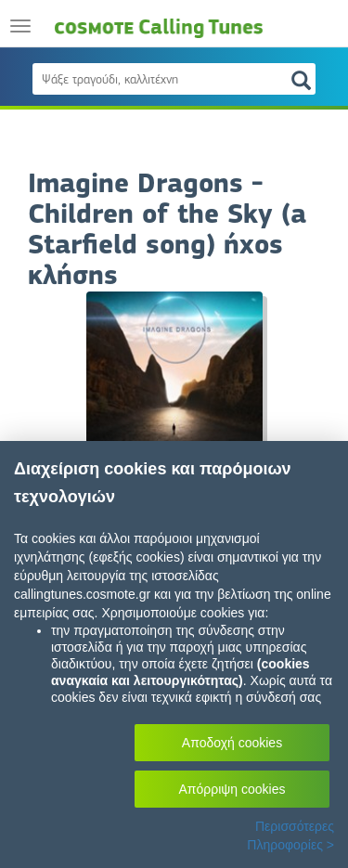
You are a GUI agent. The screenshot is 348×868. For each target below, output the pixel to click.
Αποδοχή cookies (232, 743)
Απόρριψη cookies (232, 789)
